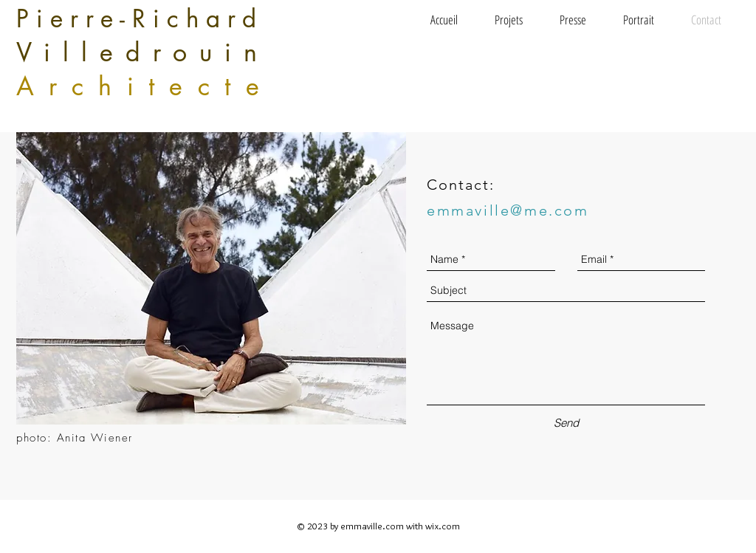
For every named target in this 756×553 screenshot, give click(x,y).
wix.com (443, 526)
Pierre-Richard (140, 19)
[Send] (566, 423)
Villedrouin (143, 52)
